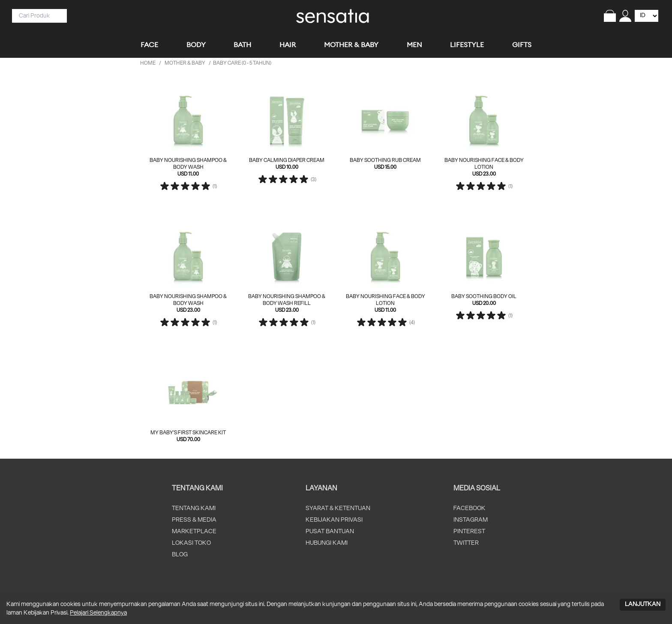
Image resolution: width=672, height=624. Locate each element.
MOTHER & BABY (185, 63)
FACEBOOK (469, 509)
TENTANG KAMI (194, 509)
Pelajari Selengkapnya (98, 613)
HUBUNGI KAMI (327, 543)
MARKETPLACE (194, 532)
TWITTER (466, 543)
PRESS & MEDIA (194, 520)
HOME (148, 63)
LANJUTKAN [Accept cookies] (643, 605)
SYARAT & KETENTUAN (338, 509)
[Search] (36, 16)
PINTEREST (469, 532)
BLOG (180, 555)
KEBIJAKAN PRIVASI (334, 520)
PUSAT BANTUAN (330, 532)
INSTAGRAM (471, 520)
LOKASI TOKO (191, 543)
